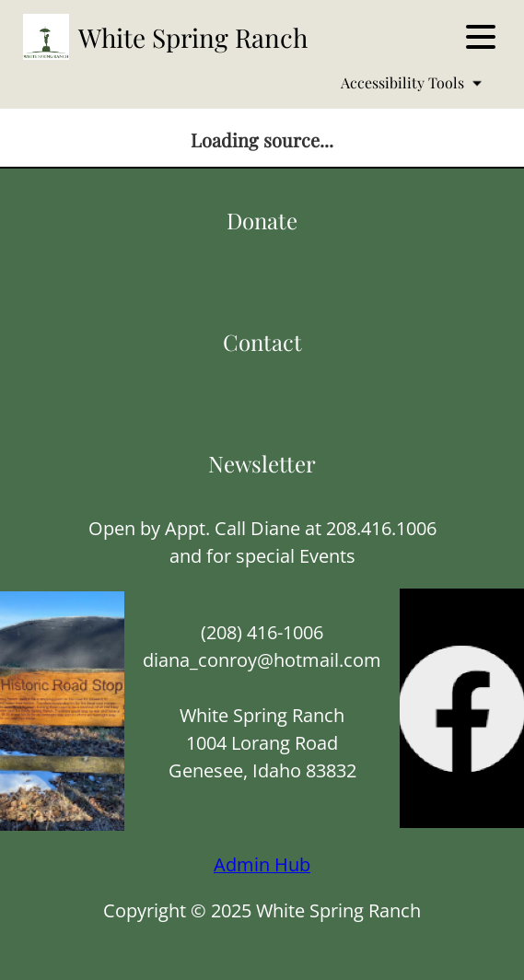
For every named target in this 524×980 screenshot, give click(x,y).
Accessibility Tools (412, 82)
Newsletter (262, 463)
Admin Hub (262, 864)
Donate (262, 220)
